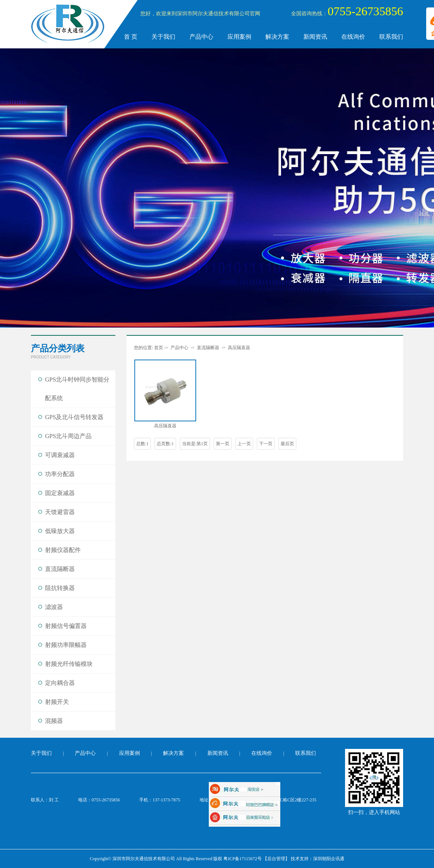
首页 (159, 348)
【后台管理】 (276, 859)
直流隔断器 (60, 569)
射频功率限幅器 (66, 645)
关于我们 (163, 37)
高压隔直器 (239, 348)
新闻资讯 (315, 37)
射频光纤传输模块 (69, 664)
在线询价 (353, 37)
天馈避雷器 (60, 512)
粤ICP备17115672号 (242, 859)
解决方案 (277, 37)
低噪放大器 (60, 531)
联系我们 (391, 37)
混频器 (54, 721)
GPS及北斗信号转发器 (74, 417)
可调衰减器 (60, 455)
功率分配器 (60, 474)
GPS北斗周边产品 (68, 436)
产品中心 (201, 37)
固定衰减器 (60, 493)
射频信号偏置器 (66, 626)
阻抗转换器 (60, 588)
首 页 (131, 37)
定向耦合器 (60, 683)
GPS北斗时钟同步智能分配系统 (77, 389)
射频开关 (57, 702)
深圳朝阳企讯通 (329, 859)
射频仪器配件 (63, 550)
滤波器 (54, 607)
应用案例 (239, 37)
